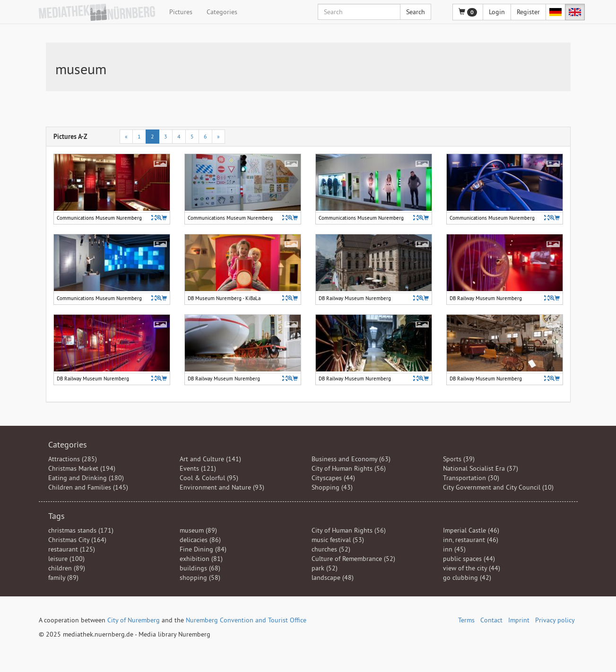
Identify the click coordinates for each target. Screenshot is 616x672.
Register (528, 12)
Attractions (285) (73, 459)
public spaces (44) (469, 559)
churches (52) (331, 549)
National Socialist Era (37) (481, 468)
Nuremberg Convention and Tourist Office (246, 620)
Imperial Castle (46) (471, 530)
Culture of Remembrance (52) (353, 559)
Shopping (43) (332, 487)
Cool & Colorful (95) (209, 478)
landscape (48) (333, 577)
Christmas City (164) (77, 540)
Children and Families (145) (88, 487)
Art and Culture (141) (210, 459)
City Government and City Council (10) (498, 487)
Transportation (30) (471, 478)
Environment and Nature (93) (222, 487)
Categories (222, 12)
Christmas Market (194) (82, 468)
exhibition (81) (201, 559)
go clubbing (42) (467, 577)
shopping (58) (200, 577)
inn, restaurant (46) (471, 540)
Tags (56, 516)
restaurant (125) (72, 549)
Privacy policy (555, 620)
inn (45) (454, 549)
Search (416, 12)
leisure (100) (66, 559)
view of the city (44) (472, 568)
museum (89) (198, 530)
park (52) (325, 568)
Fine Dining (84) (203, 549)
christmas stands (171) (81, 530)
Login (497, 12)
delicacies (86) (200, 540)
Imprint (519, 620)
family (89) (63, 577)
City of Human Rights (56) (349, 468)
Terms (466, 620)
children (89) (67, 568)
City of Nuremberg (134, 620)
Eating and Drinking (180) (86, 478)
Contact (491, 620)
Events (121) (198, 468)
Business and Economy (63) (351, 459)
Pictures (181, 12)
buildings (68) (200, 568)
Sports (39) (459, 459)
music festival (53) (338, 540)
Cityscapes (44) (333, 478)
